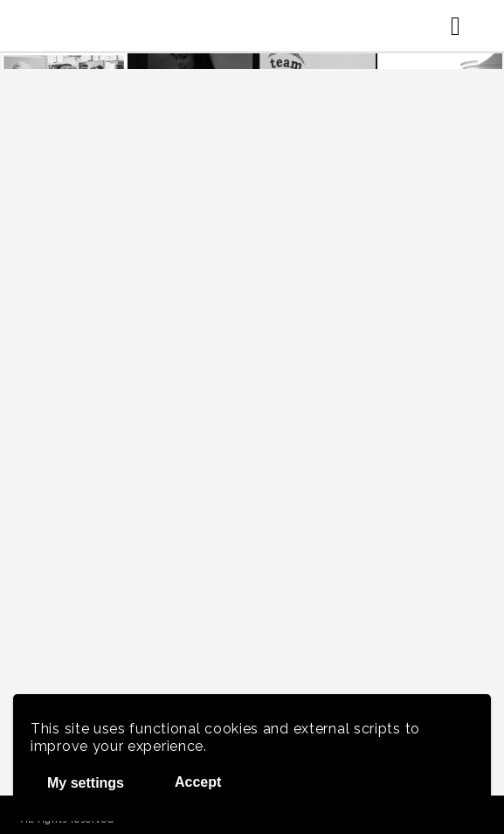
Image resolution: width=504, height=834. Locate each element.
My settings (86, 783)
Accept (198, 782)
